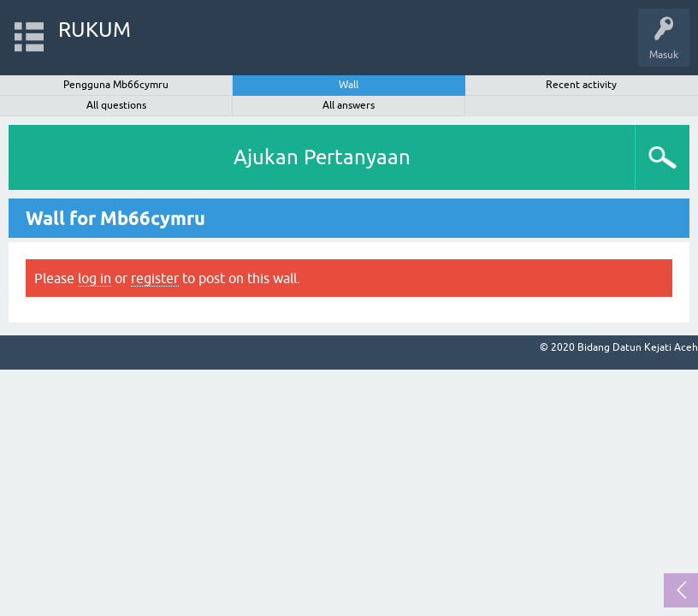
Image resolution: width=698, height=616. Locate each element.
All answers (349, 105)
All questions (116, 105)
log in (95, 278)
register (155, 278)
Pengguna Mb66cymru (116, 85)
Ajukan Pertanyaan (322, 157)
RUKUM (95, 30)
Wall (349, 85)
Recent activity (581, 85)
